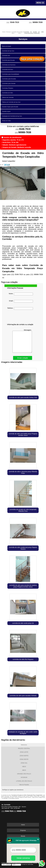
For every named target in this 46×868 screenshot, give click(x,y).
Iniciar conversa (23, 858)
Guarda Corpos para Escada (10, 107)
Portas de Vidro (7, 121)
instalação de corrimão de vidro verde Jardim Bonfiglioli (23, 733)
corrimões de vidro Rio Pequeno (23, 659)
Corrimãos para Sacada (9, 84)
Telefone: (20, 308)
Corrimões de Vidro (8, 93)
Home (23, 825)
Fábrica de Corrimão (8, 97)
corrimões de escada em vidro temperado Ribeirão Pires (23, 510)
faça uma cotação (32, 59)
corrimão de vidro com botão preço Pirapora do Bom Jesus (23, 435)
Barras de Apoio (7, 46)
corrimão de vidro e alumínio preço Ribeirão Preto (23, 472)
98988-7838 (38, 22)
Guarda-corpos (7, 111)
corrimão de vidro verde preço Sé (23, 623)
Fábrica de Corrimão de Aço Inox (12, 102)
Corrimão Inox (6, 56)
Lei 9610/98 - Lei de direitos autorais (10, 799)
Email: (21, 301)
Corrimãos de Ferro (8, 70)
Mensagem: (22, 341)
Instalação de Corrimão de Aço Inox (12, 116)
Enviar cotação (23, 358)
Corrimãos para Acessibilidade (11, 74)
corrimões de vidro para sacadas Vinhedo (23, 696)
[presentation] (20, 317)
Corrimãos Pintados (8, 88)
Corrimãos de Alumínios (9, 65)
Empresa (23, 830)
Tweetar (7, 165)
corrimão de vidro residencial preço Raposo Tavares (23, 548)
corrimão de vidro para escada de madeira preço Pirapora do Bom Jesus (23, 586)
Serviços (23, 39)
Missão (23, 836)
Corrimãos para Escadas (9, 79)
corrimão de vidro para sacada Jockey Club (23, 397)
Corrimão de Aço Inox (9, 51)
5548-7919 (15, 22)
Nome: (21, 294)
